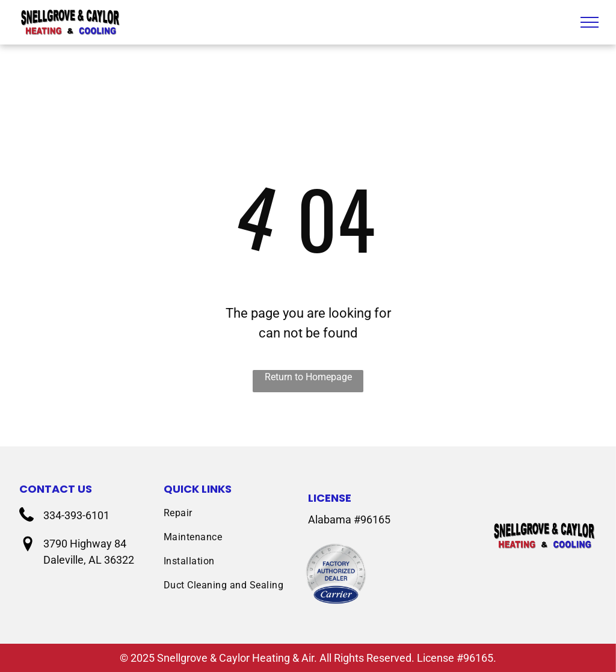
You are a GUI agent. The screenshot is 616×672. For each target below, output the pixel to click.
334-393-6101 (76, 515)
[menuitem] (236, 513)
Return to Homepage (308, 377)
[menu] (590, 22)
